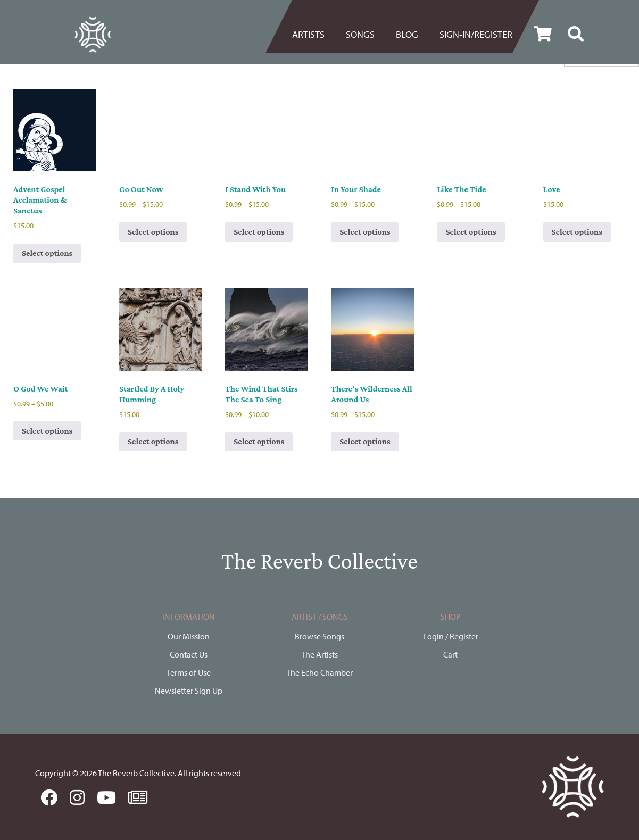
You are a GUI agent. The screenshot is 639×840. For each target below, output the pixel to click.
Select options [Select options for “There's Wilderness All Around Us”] (365, 441)
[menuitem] (314, 35)
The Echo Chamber (319, 672)
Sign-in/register (476, 34)
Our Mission (189, 636)
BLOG (407, 34)
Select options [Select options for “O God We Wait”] (47, 431)
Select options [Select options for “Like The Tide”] (471, 232)
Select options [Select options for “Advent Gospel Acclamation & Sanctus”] (47, 253)
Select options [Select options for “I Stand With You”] (259, 232)
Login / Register (451, 636)
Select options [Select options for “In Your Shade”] (365, 232)
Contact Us (189, 654)
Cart (450, 654)
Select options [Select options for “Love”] (577, 232)
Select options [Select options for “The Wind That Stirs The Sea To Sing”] (259, 441)
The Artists (319, 654)
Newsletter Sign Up (189, 691)
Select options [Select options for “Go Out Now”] (153, 232)
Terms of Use (189, 672)
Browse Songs (319, 636)
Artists (308, 34)
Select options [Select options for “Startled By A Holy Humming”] (153, 441)
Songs (360, 34)
